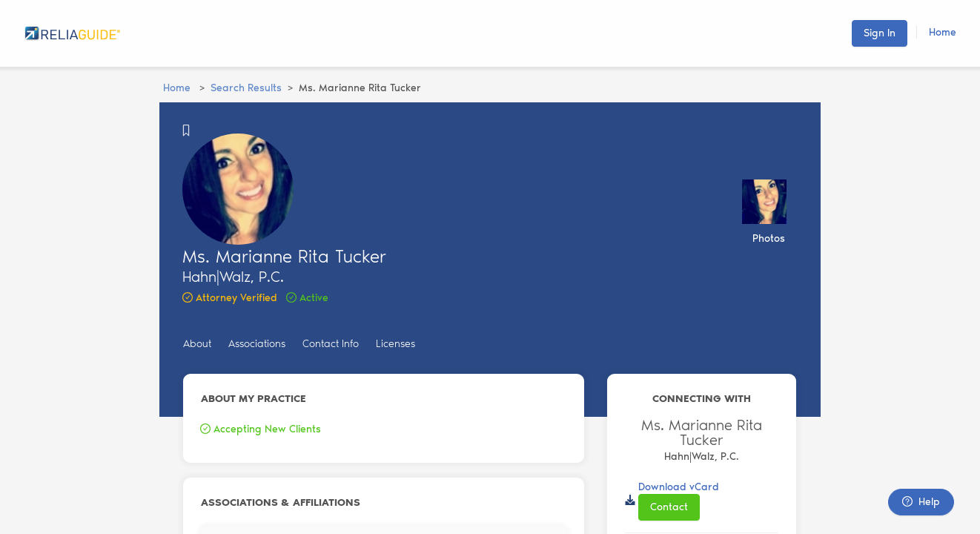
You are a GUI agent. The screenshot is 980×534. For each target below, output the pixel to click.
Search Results (246, 88)
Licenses (395, 344)
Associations (257, 344)
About (197, 344)
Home (943, 32)
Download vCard (679, 487)
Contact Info (331, 344)
